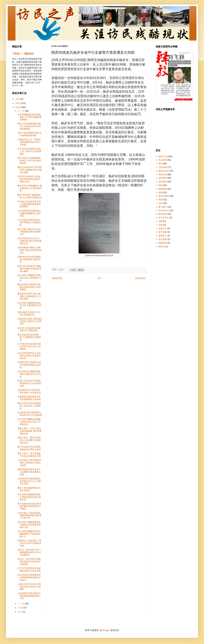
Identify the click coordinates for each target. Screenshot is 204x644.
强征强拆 (163, 182)
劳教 (160, 225)
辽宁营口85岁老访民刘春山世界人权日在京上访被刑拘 (29, 347)
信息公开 (163, 228)
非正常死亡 (164, 218)
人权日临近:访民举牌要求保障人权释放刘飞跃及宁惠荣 (29, 463)
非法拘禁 (163, 160)
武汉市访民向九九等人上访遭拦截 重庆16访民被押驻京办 (29, 241)
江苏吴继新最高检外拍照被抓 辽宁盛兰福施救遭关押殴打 (29, 117)
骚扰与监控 (164, 171)
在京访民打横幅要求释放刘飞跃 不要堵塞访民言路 (29, 306)
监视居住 (163, 236)
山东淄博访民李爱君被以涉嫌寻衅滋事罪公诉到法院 (29, 213)
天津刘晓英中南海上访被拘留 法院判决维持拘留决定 (29, 250)
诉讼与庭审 (164, 196)
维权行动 (163, 156)
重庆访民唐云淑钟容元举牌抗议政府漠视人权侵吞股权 (29, 287)
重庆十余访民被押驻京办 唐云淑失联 (29, 489)
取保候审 (163, 214)
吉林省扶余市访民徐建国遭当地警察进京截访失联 (29, 259)
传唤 (160, 221)
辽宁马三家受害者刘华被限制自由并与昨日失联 (29, 569)
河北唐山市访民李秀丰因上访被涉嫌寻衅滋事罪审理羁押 (29, 204)
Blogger (106, 630)
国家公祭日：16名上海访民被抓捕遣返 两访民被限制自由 (29, 431)
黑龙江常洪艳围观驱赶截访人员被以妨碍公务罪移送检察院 (29, 126)
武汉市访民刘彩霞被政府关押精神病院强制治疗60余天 (29, 577)
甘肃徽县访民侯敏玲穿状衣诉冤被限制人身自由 (29, 398)
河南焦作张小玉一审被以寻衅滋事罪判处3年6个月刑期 (29, 142)
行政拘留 (163, 167)
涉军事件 (163, 178)
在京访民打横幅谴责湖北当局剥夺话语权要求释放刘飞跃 (29, 525)
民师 (160, 200)
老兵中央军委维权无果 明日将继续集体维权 (29, 134)
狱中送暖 (163, 232)
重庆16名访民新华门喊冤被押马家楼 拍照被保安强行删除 (29, 269)
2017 (18, 103)
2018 (18, 99)
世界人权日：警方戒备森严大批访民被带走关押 (29, 455)
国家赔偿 (163, 243)
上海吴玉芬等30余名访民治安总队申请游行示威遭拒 (29, 587)
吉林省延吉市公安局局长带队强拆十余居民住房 (29, 391)
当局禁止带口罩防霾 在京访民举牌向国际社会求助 (29, 365)
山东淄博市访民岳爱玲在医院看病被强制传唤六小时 (29, 596)
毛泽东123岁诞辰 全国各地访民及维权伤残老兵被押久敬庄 (29, 179)
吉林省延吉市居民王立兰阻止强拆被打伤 (29, 313)
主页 (99, 278)
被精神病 (163, 189)
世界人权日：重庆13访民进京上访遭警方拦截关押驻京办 (29, 440)
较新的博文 (57, 278)
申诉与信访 (164, 210)
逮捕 (160, 192)
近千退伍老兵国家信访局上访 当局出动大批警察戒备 (29, 151)
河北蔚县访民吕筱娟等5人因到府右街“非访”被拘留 (30, 414)
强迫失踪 (163, 174)
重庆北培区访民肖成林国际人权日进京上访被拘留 (29, 406)
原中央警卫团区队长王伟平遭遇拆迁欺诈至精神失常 (29, 232)
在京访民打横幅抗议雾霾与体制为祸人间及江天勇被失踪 (29, 422)
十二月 (21, 111)
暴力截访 (163, 207)
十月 (20, 608)
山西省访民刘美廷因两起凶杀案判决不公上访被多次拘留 (29, 481)
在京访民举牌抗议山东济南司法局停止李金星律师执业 (29, 356)
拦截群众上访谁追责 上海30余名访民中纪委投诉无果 (29, 543)
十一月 (21, 604)
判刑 (160, 203)
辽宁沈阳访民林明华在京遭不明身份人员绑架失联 (29, 223)
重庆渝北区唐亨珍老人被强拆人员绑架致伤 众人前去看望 (29, 296)
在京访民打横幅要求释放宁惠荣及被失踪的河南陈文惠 (29, 497)
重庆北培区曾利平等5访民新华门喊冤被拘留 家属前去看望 (30, 170)
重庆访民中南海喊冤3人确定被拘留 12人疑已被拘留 (30, 188)
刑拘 (160, 185)
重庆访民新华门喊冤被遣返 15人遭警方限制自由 (29, 196)
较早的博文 (141, 278)
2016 (18, 107)
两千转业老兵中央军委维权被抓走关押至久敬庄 (29, 448)
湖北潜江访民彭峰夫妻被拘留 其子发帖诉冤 (29, 329)
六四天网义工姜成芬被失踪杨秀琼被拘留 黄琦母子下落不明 (29, 516)
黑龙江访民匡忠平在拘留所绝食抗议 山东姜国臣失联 (29, 383)
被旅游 (162, 246)
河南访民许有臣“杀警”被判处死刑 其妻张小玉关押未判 (30, 321)
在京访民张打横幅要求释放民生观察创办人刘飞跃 (29, 374)
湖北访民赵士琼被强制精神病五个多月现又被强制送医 (29, 161)
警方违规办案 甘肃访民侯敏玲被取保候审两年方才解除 (29, 506)
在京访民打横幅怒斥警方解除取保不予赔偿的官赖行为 (29, 534)
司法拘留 (163, 239)
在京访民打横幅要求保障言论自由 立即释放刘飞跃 (29, 278)
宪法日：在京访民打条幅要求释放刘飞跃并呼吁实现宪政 (29, 562)
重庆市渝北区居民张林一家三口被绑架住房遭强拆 (29, 337)
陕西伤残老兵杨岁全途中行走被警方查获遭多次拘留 (29, 472)
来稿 (160, 164)
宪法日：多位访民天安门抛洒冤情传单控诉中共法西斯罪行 (29, 552)
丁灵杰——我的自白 (23, 54)
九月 (20, 612)
